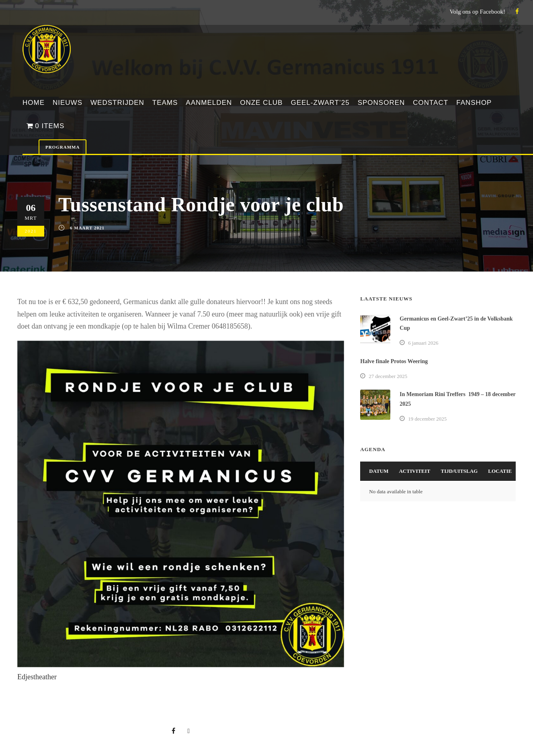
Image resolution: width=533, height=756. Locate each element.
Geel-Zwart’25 (320, 103)
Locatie (500, 471)
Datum (379, 471)
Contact (430, 103)
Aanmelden (209, 103)
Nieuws (68, 103)
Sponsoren (381, 103)
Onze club (261, 103)
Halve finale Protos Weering (394, 361)
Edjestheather (37, 677)
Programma (63, 147)
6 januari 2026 (423, 343)
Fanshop (474, 103)
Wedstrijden (117, 103)
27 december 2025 (388, 376)
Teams (165, 103)
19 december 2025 (427, 419)
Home (34, 103)
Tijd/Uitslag (459, 471)
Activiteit (414, 471)
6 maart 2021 (87, 228)
